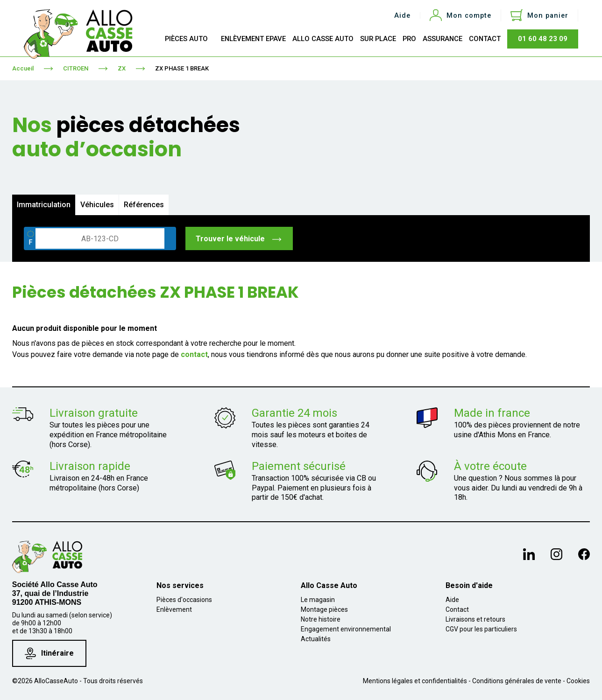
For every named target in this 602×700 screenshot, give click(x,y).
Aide (402, 16)
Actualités (316, 639)
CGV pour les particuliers (481, 629)
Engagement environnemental (346, 629)
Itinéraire (49, 653)
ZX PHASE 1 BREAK (182, 68)
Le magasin (318, 600)
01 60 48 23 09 (543, 39)
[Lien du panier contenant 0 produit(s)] (539, 15)
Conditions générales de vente (517, 681)
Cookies (578, 681)
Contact (457, 609)
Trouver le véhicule (239, 239)
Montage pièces (324, 609)
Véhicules (97, 205)
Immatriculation (44, 205)
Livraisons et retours (475, 619)
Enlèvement (174, 609)
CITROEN (76, 68)
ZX (122, 68)
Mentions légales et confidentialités (415, 681)
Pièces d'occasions (184, 600)
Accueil (23, 68)
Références (144, 205)
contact (194, 354)
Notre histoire (321, 619)
